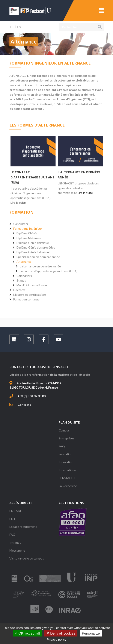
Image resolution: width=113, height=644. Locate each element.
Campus (64, 430)
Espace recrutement (23, 527)
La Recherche (68, 486)
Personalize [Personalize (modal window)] (91, 633)
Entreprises (67, 438)
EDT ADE (16, 511)
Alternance (24, 262)
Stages (21, 280)
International (68, 470)
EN (19, 27)
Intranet (15, 542)
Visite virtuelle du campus (27, 558)
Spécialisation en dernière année (38, 257)
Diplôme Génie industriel (33, 252)
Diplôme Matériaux (29, 238)
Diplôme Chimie (27, 233)
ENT (12, 519)
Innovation (66, 462)
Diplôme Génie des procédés (36, 247)
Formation (66, 454)
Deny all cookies (61, 633)
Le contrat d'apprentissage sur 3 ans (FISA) (32, 177)
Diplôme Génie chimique (33, 243)
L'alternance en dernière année (40, 266)
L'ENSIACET (67, 478)
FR (12, 27)
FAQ (62, 446)
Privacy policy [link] (57, 639)
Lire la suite (18, 203)
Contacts (24, 405)
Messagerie (17, 550)
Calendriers (24, 276)
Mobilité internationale (32, 285)
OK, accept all (27, 633)
